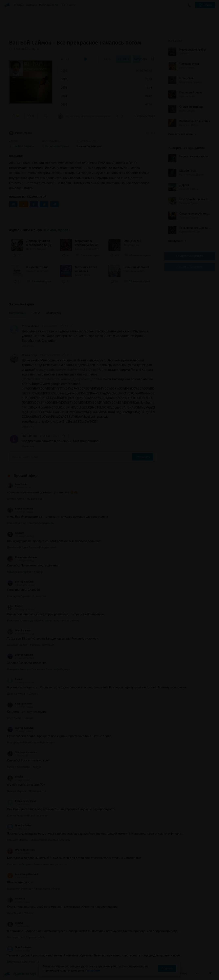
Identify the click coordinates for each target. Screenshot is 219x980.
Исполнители (49, 5)
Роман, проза (20, 133)
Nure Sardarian (19, 825)
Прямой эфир (26, 476)
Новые (36, 313)
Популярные (17, 313)
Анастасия (17, 484)
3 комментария (145, 116)
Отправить (143, 457)
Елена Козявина (20, 509)
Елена (14, 679)
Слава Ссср (29, 355)
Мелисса (16, 899)
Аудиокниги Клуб (20, 974)
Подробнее (92, 971)
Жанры (19, 5)
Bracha (15, 777)
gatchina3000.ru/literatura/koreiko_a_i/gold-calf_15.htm (62, 379)
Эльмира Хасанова (22, 752)
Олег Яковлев (19, 631)
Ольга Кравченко (21, 850)
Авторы (32, 5)
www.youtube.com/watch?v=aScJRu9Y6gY (67, 370)
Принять (167, 969)
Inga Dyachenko (20, 704)
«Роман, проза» (57, 230)
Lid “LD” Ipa (29, 436)
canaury (15, 533)
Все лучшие (177, 241)
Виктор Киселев (20, 582)
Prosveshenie (30, 326)
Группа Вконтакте (190, 256)
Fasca (14, 606)
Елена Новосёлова (22, 801)
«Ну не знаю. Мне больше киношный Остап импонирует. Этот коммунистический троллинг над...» (85, 116)
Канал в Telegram (190, 267)
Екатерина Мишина (22, 557)
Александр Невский (23, 874)
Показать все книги (182, 134)
